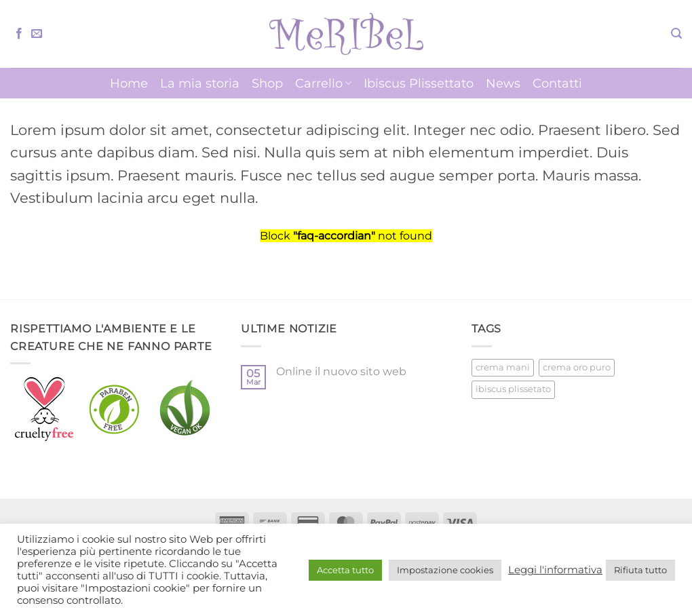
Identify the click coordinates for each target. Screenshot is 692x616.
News (503, 83)
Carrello (323, 83)
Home (129, 83)
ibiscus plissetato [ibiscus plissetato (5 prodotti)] (513, 389)
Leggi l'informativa (555, 570)
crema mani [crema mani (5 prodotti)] (503, 367)
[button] (676, 34)
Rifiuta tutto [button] (640, 570)
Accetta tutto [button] (345, 570)
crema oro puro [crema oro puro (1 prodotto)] (577, 367)
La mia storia (200, 83)
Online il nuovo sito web (341, 371)
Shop (267, 83)
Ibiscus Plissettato (419, 83)
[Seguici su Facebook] (19, 34)
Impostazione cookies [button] (445, 570)
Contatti (557, 83)
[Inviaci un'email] (37, 34)
